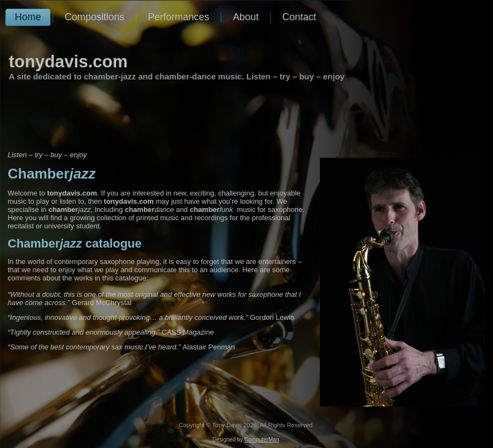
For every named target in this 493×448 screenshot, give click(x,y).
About (246, 17)
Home (28, 17)
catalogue (75, 243)
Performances (179, 17)
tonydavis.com (68, 62)
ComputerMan (262, 440)
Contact (299, 17)
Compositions (94, 17)
